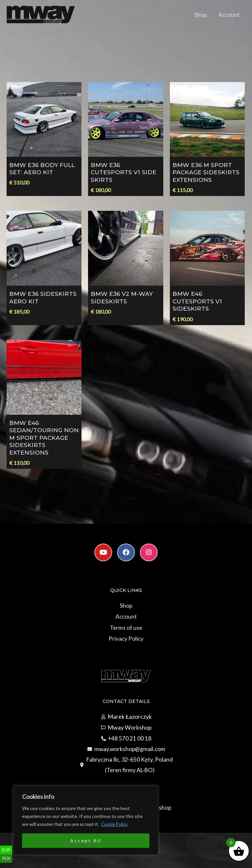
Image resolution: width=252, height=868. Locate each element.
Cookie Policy (115, 824)
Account (228, 16)
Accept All (86, 840)
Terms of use (126, 635)
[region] (86, 820)
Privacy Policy (126, 646)
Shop (199, 16)
